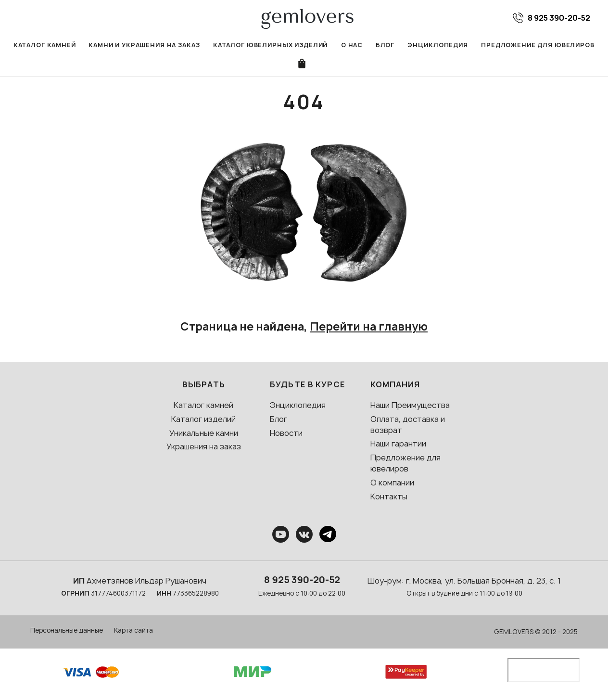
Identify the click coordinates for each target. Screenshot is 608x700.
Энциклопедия (436, 45)
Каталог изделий (203, 420)
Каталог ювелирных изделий (270, 45)
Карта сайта (133, 631)
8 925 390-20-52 (302, 581)
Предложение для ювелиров (534, 45)
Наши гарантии (398, 445)
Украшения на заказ (204, 447)
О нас (351, 45)
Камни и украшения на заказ (146, 45)
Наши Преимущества (410, 406)
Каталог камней (49, 45)
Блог (384, 45)
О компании (392, 484)
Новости (286, 433)
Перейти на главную (369, 327)
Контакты (389, 497)
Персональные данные (67, 631)
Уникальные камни (204, 433)
